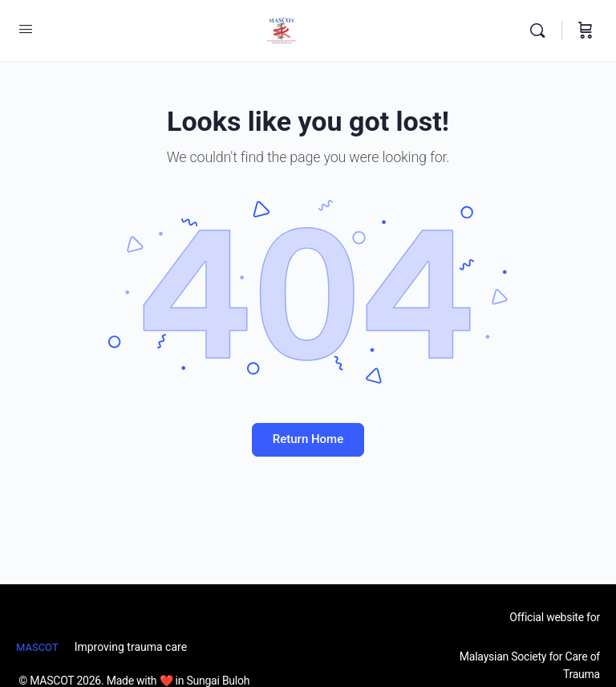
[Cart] (586, 30)
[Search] (541, 30)
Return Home (308, 439)
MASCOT (37, 647)
